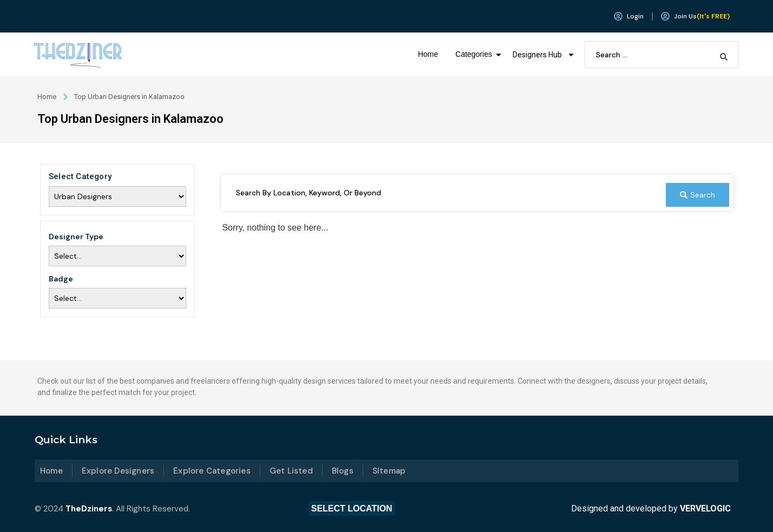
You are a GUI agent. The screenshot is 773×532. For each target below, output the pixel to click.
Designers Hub (544, 55)
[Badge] (117, 298)
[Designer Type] (117, 256)
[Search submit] (724, 55)
